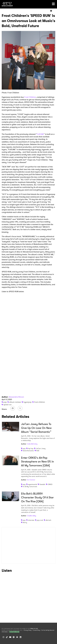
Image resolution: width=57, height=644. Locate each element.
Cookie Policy (36, 630)
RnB (38, 451)
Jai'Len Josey (41, 448)
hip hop (31, 448)
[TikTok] (7, 637)
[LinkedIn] (21, 637)
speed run (7, 405)
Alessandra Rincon (16, 397)
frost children (40, 402)
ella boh (48, 520)
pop (5, 402)
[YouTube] (10, 637)
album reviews (15, 402)
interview (31, 520)
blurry (25, 522)
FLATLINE (40, 134)
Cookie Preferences (14, 632)
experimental (33, 484)
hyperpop (28, 402)
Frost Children (30, 97)
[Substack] (17, 637)
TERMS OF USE (34, 629)
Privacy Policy (28, 630)
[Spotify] (14, 637)
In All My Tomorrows (30, 487)
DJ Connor (31, 480)
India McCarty (32, 444)
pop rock (40, 520)
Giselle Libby (32, 516)
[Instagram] (3, 637)
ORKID (50, 484)
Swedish (42, 484)
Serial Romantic (28, 451)
